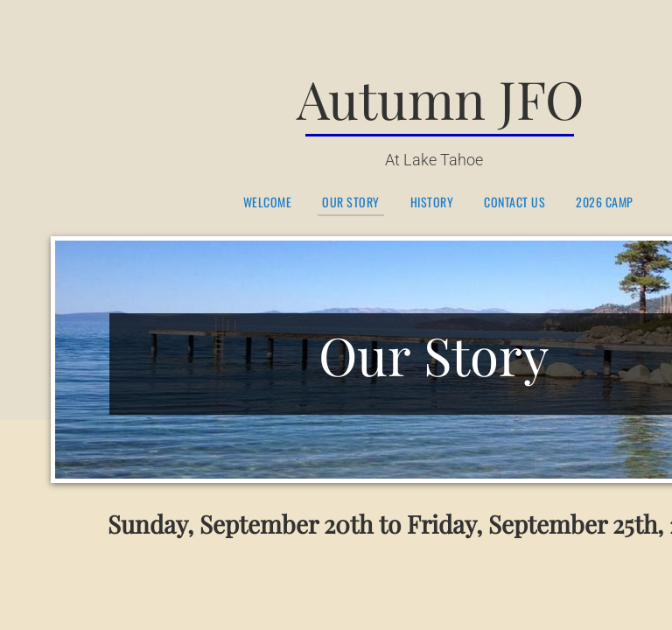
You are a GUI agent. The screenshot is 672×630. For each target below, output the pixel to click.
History (432, 203)
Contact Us (514, 203)
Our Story (351, 203)
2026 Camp (605, 203)
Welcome (268, 203)
